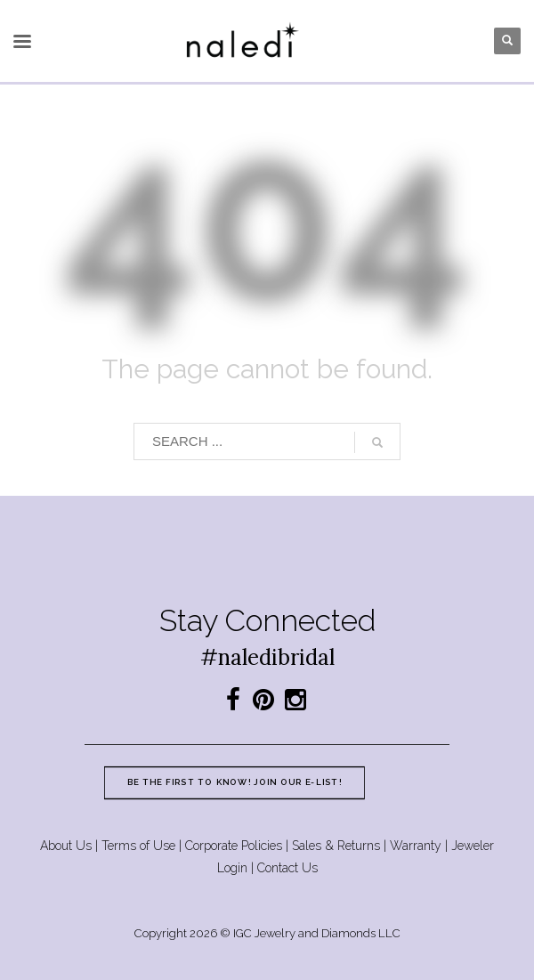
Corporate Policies (234, 846)
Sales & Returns (336, 846)
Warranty (416, 846)
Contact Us (287, 868)
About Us (66, 846)
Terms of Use (138, 846)
